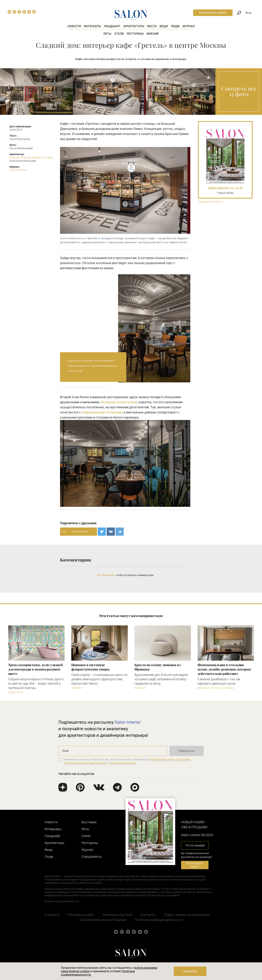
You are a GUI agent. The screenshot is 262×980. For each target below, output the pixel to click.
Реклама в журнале (117, 915)
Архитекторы (134, 26)
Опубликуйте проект (213, 13)
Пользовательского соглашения (170, 759)
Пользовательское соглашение (103, 920)
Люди (175, 26)
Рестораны (135, 34)
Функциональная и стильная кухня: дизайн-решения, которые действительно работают (224, 669)
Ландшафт (112, 26)
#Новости (77, 688)
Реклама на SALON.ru (211, 202)
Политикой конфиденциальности (85, 763)
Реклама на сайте (81, 915)
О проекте (52, 915)
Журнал (189, 26)
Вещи (164, 26)
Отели (119, 34)
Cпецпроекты (92, 857)
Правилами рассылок (122, 763)
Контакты (148, 915)
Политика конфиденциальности (159, 920)
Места (152, 26)
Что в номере (195, 845)
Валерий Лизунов (20, 157)
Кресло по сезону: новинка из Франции (158, 667)
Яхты (107, 34)
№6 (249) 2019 (18, 170)
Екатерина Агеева (42, 157)
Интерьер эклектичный (119, 402)
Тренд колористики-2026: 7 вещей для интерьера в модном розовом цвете (35, 669)
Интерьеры (92, 26)
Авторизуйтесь (106, 575)
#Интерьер (204, 688)
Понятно (190, 972)
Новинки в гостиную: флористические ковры (90, 667)
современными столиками (102, 412)
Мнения (153, 34)
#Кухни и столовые (223, 688)
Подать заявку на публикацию (187, 915)
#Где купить (15, 692)
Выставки (89, 822)
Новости (74, 26)
